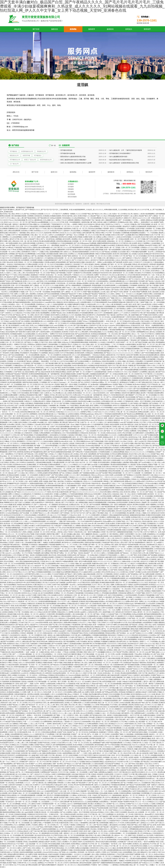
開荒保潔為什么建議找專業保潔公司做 (73, 172)
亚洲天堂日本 (70, 707)
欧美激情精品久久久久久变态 (30, 269)
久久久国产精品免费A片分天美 (10, 557)
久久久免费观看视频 (153, 648)
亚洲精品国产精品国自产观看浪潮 (94, 294)
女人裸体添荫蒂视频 (92, 793)
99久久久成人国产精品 (110, 277)
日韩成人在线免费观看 (30, 842)
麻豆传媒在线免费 (114, 675)
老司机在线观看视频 (82, 808)
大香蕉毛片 (114, 547)
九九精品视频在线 (109, 363)
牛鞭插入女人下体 (39, 298)
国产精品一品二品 (6, 540)
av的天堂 (26, 414)
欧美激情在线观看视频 (85, 397)
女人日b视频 (85, 389)
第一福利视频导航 (54, 374)
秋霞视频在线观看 (42, 555)
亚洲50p (107, 545)
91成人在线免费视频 (125, 852)
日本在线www (115, 458)
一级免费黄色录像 (10, 458)
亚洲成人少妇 (15, 462)
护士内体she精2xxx (157, 793)
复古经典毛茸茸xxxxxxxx (86, 420)
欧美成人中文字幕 (140, 422)
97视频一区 (4, 271)
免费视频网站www (143, 332)
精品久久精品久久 (110, 620)
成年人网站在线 (14, 241)
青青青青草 (126, 818)
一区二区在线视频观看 (129, 833)
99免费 (155, 220)
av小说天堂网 (149, 835)
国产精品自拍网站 (125, 334)
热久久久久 (53, 376)
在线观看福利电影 (158, 269)
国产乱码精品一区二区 (157, 403)
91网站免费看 (112, 766)
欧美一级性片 (109, 328)
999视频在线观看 (45, 226)
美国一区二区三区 (132, 576)
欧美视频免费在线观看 (61, 397)
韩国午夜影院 (130, 724)
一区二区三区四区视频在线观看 (16, 399)
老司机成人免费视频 (55, 239)
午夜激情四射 (76, 625)
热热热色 (121, 570)
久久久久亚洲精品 (108, 332)
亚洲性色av (11, 582)
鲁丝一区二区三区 (13, 469)
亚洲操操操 (41, 519)
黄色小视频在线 (58, 302)
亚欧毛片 (20, 427)
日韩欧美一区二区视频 (81, 694)
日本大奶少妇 (49, 384)
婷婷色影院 (114, 722)
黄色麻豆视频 (12, 614)
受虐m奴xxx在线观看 (91, 290)
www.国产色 (100, 473)
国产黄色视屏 (114, 816)
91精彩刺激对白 (74, 747)
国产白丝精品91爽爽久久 (83, 361)
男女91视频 (64, 627)
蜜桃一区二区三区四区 (143, 271)
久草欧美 (131, 616)
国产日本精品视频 (146, 637)
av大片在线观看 (104, 416)
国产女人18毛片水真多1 (74, 648)
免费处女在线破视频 (149, 359)
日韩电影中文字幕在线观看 (108, 555)
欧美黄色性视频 (81, 599)
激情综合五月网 (32, 726)
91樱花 (45, 328)
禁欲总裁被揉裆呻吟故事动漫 (119, 515)
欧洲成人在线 (5, 686)
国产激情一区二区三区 (85, 266)
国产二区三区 (89, 665)
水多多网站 (151, 713)
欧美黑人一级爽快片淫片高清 (53, 334)
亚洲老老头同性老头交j (145, 317)
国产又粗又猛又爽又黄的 (73, 450)
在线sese (65, 342)
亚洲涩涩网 (7, 285)
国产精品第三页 (42, 637)
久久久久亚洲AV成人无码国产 (125, 572)
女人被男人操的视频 (135, 599)
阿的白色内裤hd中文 (89, 315)
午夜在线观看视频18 (73, 433)
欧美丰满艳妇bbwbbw (93, 696)
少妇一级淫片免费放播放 (118, 505)
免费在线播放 (152, 667)
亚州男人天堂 (15, 226)
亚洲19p (123, 804)
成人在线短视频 (150, 688)
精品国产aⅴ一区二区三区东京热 (112, 311)
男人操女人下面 (76, 728)
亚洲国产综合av (83, 321)
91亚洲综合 (40, 243)
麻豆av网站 (23, 448)
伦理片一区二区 (156, 812)
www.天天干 (99, 313)
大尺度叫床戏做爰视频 (102, 351)
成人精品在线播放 (28, 372)
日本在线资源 (131, 781)
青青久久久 (20, 214)
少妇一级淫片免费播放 (113, 393)
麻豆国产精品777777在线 (38, 229)
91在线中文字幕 (123, 762)
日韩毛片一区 (37, 328)
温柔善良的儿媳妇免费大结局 (107, 557)
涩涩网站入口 (73, 254)
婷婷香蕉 (50, 321)
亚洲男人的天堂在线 (28, 368)
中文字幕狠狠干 (63, 515)
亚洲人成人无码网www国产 (55, 496)
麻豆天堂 (153, 682)
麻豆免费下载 (94, 823)
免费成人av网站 (102, 237)
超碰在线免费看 (116, 646)
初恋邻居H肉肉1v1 (38, 302)
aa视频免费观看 (10, 856)
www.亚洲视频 (59, 325)
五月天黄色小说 (147, 446)
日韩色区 (23, 633)
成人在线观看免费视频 (134, 578)
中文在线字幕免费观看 (100, 330)
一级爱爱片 (37, 859)
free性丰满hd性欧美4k (154, 347)
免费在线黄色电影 (54, 311)
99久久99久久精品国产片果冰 (30, 239)
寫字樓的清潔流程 (66, 166)
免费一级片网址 (58, 764)
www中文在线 (122, 749)
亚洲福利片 (105, 515)
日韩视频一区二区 (84, 235)
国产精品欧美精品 (31, 218)
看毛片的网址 (78, 574)
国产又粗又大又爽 (151, 509)
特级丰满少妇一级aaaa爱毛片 (110, 380)
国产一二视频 (58, 521)
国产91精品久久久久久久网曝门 (130, 528)
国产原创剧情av (133, 574)
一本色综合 (9, 264)
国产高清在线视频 (144, 224)
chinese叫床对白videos (51, 852)
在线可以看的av (139, 526)
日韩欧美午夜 (61, 684)
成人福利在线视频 (102, 686)
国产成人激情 (91, 513)
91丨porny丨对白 (107, 323)
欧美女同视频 (78, 237)
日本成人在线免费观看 (8, 467)
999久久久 (119, 298)
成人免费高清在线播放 (148, 715)
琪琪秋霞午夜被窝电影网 (147, 416)
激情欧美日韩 (75, 416)
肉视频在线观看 (159, 671)
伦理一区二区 (5, 730)
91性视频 (56, 380)
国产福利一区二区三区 (23, 802)
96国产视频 (87, 292)
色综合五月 (112, 231)
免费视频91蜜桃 (126, 380)
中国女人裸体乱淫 (54, 816)
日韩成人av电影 (158, 304)
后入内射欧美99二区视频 (30, 433)
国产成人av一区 (62, 306)
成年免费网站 (62, 604)
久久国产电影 (66, 479)
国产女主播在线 (8, 247)
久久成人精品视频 (53, 443)
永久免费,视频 (47, 551)
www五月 (63, 233)
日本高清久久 (81, 498)
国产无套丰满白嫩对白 (81, 325)
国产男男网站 (44, 456)
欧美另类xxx (106, 467)
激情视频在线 (133, 787)
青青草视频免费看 (46, 351)
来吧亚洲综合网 (96, 677)
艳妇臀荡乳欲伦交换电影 (29, 837)
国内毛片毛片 (47, 479)
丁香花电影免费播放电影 (117, 330)
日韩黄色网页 (116, 460)
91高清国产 (149, 580)
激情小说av (145, 850)
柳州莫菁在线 (53, 328)
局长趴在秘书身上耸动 (70, 216)
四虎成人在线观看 (50, 570)
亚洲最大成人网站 (126, 808)
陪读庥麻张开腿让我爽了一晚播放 (150, 300)
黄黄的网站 (106, 785)
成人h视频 (68, 304)
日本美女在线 (57, 469)
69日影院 (138, 273)
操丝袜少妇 (7, 700)
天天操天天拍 (122, 620)
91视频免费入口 (95, 861)
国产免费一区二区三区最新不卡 (57, 290)
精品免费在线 (88, 591)
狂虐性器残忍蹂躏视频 (41, 429)
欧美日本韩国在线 (22, 498)
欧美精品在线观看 (13, 475)
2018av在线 (90, 446)
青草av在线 (32, 637)
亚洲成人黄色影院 (31, 319)
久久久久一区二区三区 (20, 222)
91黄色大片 (132, 260)
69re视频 (40, 422)
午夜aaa (58, 610)
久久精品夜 (123, 827)
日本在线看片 (97, 576)
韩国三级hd (88, 652)
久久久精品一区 (66, 340)
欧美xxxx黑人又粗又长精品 (141, 321)
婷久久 (12, 599)
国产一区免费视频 (148, 618)
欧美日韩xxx (134, 538)
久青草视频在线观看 (18, 646)
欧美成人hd (97, 340)
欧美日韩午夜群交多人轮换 (129, 424)
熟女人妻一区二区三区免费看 (47, 707)
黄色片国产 (97, 800)
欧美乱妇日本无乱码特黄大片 (67, 281)
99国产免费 (63, 589)
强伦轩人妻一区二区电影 (112, 247)
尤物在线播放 (47, 764)
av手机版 (33, 648)
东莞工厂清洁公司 (30, 160)
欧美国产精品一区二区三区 (146, 344)
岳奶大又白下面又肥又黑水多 (118, 365)
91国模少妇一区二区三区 (111, 376)
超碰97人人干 (118, 313)
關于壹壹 (36, 29)
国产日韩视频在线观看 (21, 538)
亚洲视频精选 (132, 376)
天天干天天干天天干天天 (90, 667)
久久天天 (4, 759)
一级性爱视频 (55, 245)
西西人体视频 (28, 532)
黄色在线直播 (62, 555)
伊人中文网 (118, 818)
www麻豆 (32, 526)
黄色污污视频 (158, 566)
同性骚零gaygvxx (158, 477)
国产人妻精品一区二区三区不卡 (41, 285)
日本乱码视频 (41, 254)
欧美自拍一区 (20, 306)
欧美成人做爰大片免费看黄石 (107, 222)
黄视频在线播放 (39, 262)
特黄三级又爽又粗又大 (84, 684)
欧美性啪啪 (143, 370)
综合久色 (80, 269)
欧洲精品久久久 (88, 528)
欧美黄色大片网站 (28, 231)
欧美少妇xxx (119, 266)
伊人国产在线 (70, 462)
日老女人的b (133, 831)
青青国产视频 (47, 747)
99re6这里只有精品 (152, 245)
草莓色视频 (98, 665)
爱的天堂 (135, 235)
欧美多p (124, 288)
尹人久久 (98, 427)
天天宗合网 (98, 749)
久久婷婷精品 (75, 309)
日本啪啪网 (133, 285)
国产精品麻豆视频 (52, 363)
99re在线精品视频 (54, 844)
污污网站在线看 (159, 717)
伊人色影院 (24, 410)
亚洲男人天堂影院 (32, 825)
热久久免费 (142, 534)
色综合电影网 (10, 332)
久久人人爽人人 (25, 521)
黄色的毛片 (127, 226)
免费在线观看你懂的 (37, 483)
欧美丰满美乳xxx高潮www (60, 315)
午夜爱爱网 (77, 667)
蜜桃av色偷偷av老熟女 (45, 349)
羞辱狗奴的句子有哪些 (127, 382)
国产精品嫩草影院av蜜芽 (78, 296)
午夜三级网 (14, 294)
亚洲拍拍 (144, 250)
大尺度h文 (112, 412)
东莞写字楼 (26, 156)
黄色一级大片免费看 (26, 408)
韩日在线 (143, 545)
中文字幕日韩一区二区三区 (9, 439)
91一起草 (158, 532)
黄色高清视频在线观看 (68, 374)
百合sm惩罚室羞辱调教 (129, 627)
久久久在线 (151, 694)
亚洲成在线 (38, 216)
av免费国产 (35, 245)
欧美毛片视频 (129, 443)
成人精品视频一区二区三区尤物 (146, 722)
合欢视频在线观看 (120, 618)
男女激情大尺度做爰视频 (53, 256)
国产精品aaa (136, 448)
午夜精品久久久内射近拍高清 (149, 816)
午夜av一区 (135, 751)
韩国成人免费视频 (101, 264)
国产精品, (84, 357)
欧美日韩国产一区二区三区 (126, 342)
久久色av (104, 216)
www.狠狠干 (101, 523)
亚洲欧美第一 (132, 288)
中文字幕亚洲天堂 (16, 258)
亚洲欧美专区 (104, 669)
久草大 (53, 694)
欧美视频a (71, 500)
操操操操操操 (117, 795)
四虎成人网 (100, 580)
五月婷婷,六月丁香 (119, 256)
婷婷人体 (3, 384)
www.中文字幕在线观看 (124, 486)
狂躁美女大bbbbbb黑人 (70, 399)
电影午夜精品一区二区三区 (118, 787)
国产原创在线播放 (150, 313)
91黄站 (131, 446)
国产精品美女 (100, 420)
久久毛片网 (153, 290)
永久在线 (39, 490)
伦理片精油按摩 (71, 250)
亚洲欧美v (134, 224)
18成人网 (134, 406)
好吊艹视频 (111, 298)
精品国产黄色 (50, 378)
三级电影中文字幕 (67, 448)
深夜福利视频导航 (132, 306)
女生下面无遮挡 (51, 357)
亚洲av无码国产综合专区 (27, 846)
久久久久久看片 (75, 475)
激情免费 (64, 429)
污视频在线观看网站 (151, 488)
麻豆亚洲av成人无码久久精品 (100, 646)
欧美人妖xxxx (89, 439)
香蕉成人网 (136, 264)
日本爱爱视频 (145, 793)
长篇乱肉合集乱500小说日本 (54, 538)
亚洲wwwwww (108, 389)
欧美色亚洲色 (110, 260)
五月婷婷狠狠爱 (89, 690)
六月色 (21, 266)
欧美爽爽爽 (25, 260)
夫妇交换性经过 (18, 574)
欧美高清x (4, 260)
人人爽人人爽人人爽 (18, 273)
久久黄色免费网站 (35, 530)
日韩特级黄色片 (158, 833)
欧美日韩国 (126, 850)
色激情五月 (98, 363)
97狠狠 (152, 561)
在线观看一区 (139, 473)
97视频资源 (142, 347)
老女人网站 (96, 854)
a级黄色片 (22, 311)
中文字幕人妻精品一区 (25, 568)
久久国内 (7, 273)
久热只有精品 (151, 460)
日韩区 (106, 526)
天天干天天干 (62, 601)
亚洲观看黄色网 (138, 378)
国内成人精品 (100, 224)
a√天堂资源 (15, 852)
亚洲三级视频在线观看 (61, 650)
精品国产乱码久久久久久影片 (123, 389)
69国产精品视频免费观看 (114, 743)
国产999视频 (62, 599)
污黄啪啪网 (52, 406)
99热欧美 (153, 340)
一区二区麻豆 (135, 420)
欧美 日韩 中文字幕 (7, 403)
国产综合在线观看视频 (52, 294)
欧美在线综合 (143, 635)
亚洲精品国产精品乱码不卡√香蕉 (71, 294)
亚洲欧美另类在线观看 (154, 515)
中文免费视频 (43, 353)
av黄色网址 (89, 650)
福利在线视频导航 (15, 260)
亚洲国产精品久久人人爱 (76, 319)
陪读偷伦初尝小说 (47, 526)
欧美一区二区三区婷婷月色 (134, 374)
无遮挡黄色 (7, 378)
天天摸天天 (118, 774)
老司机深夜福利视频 (84, 585)
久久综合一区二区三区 (81, 226)
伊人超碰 (62, 646)
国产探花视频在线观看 (132, 665)
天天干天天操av (50, 709)
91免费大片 (37, 785)
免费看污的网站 (131, 450)
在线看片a (61, 450)
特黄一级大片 (26, 376)
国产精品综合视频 (75, 671)
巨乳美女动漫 (82, 629)
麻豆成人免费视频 (94, 641)
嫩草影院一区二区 (14, 859)
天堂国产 (70, 273)
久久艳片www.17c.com (100, 412)
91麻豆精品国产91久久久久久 (52, 300)
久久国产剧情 (113, 570)
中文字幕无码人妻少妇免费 (128, 243)
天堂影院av (69, 481)
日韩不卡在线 (133, 456)
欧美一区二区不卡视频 (138, 239)
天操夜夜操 (37, 658)
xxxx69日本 (25, 673)
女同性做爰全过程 (107, 401)
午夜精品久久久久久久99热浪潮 (83, 275)
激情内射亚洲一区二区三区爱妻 (123, 273)
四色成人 (115, 296)
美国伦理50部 (13, 450)
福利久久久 (68, 252)
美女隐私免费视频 (25, 551)
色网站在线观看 (144, 406)
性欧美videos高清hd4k (25, 585)
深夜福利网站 (67, 669)
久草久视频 (137, 549)
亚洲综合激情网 (131, 823)
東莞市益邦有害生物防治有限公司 (36, 192)
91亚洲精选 (29, 403)
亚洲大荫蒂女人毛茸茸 (41, 296)
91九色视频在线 (8, 492)
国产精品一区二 (124, 859)
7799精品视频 (13, 711)
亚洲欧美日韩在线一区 (42, 812)
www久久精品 (61, 709)
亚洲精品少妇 (15, 745)
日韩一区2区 (44, 431)
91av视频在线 (122, 231)
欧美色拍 (49, 336)
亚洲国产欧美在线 (44, 743)
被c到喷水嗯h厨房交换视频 (155, 328)
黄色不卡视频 (94, 530)
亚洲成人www (92, 599)
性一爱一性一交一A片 (48, 806)
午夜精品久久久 (74, 477)
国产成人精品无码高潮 (43, 372)
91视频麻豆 (105, 641)
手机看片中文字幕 (91, 370)
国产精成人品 (64, 852)
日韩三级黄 (114, 545)
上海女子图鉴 (155, 547)
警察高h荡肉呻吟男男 (73, 859)
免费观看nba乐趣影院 (106, 772)
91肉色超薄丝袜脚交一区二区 (30, 469)
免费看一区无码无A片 (101, 275)
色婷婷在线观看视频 (51, 523)
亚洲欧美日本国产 (154, 439)
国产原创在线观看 (61, 477)
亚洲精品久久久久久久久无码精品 (15, 604)
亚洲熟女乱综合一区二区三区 (79, 505)
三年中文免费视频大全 (53, 243)
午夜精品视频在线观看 (28, 443)
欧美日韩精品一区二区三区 (23, 262)
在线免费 (130, 648)
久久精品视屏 (108, 597)
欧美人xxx (34, 325)
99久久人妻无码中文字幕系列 (95, 260)
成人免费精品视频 (82, 502)
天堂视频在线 (151, 523)
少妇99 (119, 433)
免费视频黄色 (75, 389)
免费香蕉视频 (112, 517)
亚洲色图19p (144, 719)
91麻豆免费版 (15, 353)
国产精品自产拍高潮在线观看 (11, 418)
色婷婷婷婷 (67, 229)
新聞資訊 (129, 29)
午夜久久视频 (13, 422)
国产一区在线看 (148, 551)
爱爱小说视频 (44, 481)
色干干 (95, 652)
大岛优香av (89, 578)
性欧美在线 (82, 401)
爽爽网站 (78, 220)
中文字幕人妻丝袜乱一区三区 (72, 300)
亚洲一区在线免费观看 (76, 290)
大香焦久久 (33, 473)
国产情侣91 (100, 368)
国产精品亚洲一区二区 (78, 427)
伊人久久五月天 (151, 772)
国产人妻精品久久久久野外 (35, 667)
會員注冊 (146, 23)
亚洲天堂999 (63, 279)
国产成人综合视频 (65, 363)
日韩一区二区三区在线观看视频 (51, 288)
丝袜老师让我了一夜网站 (94, 262)
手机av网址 (138, 654)
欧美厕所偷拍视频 (54, 831)
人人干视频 (102, 370)
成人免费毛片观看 (88, 692)
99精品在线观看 (50, 458)
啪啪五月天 (113, 823)
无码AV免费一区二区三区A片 (53, 692)
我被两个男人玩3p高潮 (149, 502)
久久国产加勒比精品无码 (144, 382)
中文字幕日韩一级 (94, 814)
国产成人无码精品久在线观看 (34, 214)
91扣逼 (35, 593)
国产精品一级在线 (77, 553)
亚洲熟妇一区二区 (60, 593)
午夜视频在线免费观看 (10, 448)
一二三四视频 (88, 800)
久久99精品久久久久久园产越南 (144, 597)
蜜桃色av (149, 220)
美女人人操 (108, 214)
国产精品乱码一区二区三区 (148, 424)
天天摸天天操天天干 (28, 528)
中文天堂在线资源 (48, 467)
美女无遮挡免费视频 (47, 580)
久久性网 (62, 446)
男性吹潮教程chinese (123, 325)
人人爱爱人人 (122, 555)
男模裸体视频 (39, 403)
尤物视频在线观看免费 (97, 374)
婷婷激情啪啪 (13, 530)
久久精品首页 (153, 288)
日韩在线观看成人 (118, 595)
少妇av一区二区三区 (37, 416)
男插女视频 (67, 663)
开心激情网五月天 (121, 616)
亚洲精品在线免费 (10, 427)
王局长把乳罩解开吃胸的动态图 (23, 460)
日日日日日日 (71, 507)
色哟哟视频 (28, 330)
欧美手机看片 (53, 637)
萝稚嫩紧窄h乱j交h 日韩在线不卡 (18, 483)
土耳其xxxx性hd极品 (154, 422)
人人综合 (148, 477)
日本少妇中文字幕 (137, 519)
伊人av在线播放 (60, 738)
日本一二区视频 (25, 698)
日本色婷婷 (157, 759)
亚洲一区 (45, 530)
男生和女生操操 (115, 713)
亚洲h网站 (147, 654)
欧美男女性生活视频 (66, 237)
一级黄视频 (22, 233)
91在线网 (29, 646)
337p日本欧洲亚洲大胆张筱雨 (138, 275)
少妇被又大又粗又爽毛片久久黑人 (20, 578)
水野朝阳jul (90, 540)
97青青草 (162, 757)
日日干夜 (116, 652)
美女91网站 (83, 658)
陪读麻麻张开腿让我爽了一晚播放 (15, 688)
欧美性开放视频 (35, 757)
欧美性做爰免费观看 (15, 382)
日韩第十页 (104, 532)
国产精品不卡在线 (117, 292)
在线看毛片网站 (134, 821)
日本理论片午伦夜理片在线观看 (142, 759)
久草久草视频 (18, 488)
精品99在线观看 (123, 340)
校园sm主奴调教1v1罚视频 (135, 429)
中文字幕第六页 (17, 776)
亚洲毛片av (110, 224)
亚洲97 (90, 296)
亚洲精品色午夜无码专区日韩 (154, 254)
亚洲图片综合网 (39, 460)
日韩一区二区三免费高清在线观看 (133, 679)
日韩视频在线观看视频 (44, 572)
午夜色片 (71, 532)
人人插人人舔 (75, 288)
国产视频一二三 (39, 446)
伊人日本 (100, 431)
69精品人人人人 (29, 734)
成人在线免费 (92, 431)
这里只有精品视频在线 (140, 791)
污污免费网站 (42, 618)
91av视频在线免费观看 (61, 317)
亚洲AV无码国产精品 (123, 523)
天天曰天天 (82, 623)
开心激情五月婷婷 (13, 500)
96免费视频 (134, 837)
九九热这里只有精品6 (111, 859)
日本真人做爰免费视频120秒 (54, 252)
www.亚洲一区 (44, 245)
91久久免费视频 (142, 260)
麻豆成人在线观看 (156, 332)
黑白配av (91, 804)
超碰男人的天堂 (28, 258)
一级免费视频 (87, 450)
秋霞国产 (158, 378)
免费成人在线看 (64, 475)
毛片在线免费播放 (158, 273)
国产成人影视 (122, 660)
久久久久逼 (131, 620)
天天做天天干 (58, 214)
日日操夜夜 (127, 519)
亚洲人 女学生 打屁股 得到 (104, 271)
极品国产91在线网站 (8, 641)
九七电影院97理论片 (66, 344)
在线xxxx (80, 250)
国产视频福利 (44, 751)
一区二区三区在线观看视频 (113, 684)
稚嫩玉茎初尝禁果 (140, 749)
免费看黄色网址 (142, 338)
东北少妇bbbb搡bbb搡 (145, 736)
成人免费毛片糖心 (37, 823)
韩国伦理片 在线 (148, 475)
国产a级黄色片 (128, 258)
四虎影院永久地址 (13, 644)
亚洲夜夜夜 (68, 347)
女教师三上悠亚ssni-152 (50, 646)
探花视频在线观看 (53, 254)
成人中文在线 (144, 804)
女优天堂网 (117, 368)
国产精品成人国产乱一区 (21, 315)
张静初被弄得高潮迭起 (105, 606)
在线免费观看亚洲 (17, 734)
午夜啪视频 (9, 359)
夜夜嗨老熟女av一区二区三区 (50, 448)
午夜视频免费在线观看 (96, 321)
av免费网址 (64, 494)
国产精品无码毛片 (56, 431)
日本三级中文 (62, 483)
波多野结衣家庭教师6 (141, 585)
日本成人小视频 (19, 403)
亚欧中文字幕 (88, 673)
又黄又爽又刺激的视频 (63, 734)
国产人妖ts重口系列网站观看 (25, 406)
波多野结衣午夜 (21, 582)
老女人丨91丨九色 (138, 334)
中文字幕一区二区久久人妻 (15, 338)
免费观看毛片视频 (78, 304)
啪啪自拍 (47, 759)
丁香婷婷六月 (68, 722)
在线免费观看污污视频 (17, 292)
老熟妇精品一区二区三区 (116, 241)
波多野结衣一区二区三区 (8, 559)
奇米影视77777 (79, 264)
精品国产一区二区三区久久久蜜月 (153, 258)
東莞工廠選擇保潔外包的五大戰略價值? (73, 175)
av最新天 (20, 330)
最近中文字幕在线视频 (55, 229)
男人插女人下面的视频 (117, 669)
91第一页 (102, 338)
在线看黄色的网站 (125, 479)
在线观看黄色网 (119, 665)
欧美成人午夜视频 (22, 608)
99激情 (131, 365)
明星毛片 (49, 745)
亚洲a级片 (140, 568)
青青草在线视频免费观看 (138, 698)
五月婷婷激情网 (113, 707)
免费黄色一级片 (84, 776)
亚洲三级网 (99, 247)
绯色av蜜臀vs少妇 (109, 521)
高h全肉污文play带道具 (112, 288)
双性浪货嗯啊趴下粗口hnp (75, 370)
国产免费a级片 (9, 747)
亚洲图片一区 (49, 338)
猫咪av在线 (63, 254)
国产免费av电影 (28, 309)
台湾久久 (19, 641)
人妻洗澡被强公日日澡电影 (25, 300)
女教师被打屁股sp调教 (130, 462)
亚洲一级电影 (82, 486)
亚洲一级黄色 (48, 635)
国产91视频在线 (108, 730)
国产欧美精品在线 (157, 610)
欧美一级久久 (87, 648)
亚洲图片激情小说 (89, 237)
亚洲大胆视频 (143, 555)
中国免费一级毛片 (109, 229)
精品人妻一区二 (46, 789)
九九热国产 (4, 351)
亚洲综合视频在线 (110, 486)
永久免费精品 (14, 724)
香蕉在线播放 (128, 298)
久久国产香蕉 (133, 555)
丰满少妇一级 (108, 665)
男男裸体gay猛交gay (87, 414)
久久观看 (22, 294)
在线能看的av (151, 534)
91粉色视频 (63, 418)
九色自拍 (140, 254)
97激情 (20, 656)
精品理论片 (120, 218)
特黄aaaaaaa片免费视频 (88, 243)
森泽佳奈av (5, 319)
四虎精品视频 (124, 865)
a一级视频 (6, 734)
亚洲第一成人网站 (68, 682)
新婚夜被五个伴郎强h (38, 275)
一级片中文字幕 (134, 715)
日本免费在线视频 (134, 323)
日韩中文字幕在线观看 (69, 311)
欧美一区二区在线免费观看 (110, 696)
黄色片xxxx (137, 218)
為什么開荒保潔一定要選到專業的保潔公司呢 (124, 178)
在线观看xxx (48, 380)
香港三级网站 (94, 406)
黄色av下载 (72, 660)
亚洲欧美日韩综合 (25, 397)
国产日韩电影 (65, 513)
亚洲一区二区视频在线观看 (34, 540)
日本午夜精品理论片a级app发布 (92, 521)
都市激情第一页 (47, 317)
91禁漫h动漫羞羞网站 (77, 323)
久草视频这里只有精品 (133, 330)
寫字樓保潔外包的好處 (68, 169)
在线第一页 (97, 296)
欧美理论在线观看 (116, 226)
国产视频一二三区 (145, 306)
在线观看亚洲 (15, 673)
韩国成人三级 (108, 481)
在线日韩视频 (74, 755)
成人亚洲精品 (28, 323)
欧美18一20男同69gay (40, 675)
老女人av (40, 791)
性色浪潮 (20, 361)
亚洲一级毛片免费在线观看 (97, 241)
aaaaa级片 (63, 631)
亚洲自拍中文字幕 (84, 774)
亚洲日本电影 (83, 216)
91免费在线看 (63, 637)
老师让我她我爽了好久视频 (121, 677)
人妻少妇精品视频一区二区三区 (11, 414)
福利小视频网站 (27, 850)
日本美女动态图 (115, 627)
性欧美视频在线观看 (69, 679)
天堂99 (43, 561)
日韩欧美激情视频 (45, 644)
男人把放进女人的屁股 (67, 443)
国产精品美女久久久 (105, 795)
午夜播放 (73, 825)
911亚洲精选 (81, 507)
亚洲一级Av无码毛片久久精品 (99, 846)
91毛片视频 (41, 488)
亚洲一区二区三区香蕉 (91, 269)
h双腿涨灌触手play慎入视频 (129, 816)
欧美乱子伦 (81, 741)
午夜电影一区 (16, 616)
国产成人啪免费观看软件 (138, 542)
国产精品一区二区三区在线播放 (137, 256)
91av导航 (38, 300)
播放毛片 (10, 277)
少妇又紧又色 (58, 247)
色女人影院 (35, 397)
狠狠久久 (16, 328)
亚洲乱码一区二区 (100, 397)
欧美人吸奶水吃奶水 (56, 623)
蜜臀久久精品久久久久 (84, 467)
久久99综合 (43, 686)
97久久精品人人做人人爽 (15, 218)
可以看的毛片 (39, 258)
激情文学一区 (151, 542)
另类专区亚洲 (131, 317)
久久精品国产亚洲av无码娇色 (59, 296)
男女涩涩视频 (76, 231)
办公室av (39, 334)
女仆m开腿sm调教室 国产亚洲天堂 (90, 376)
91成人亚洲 (157, 580)
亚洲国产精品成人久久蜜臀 (16, 705)
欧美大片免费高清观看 (156, 437)
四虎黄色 (27, 452)
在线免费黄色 (150, 433)
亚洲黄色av (40, 304)
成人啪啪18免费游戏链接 (62, 635)
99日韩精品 (65, 547)
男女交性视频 (127, 433)
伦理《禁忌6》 (14, 319)
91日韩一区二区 (44, 264)
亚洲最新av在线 (123, 222)
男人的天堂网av (125, 741)
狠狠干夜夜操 (16, 376)
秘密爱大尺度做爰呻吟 (26, 439)
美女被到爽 (131, 513)
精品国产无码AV (6, 281)
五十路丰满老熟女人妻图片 (123, 309)
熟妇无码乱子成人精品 (8, 214)
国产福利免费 (118, 262)
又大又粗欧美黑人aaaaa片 (133, 311)
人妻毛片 (51, 235)
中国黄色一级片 (96, 865)
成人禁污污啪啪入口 (94, 311)
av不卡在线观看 (143, 418)
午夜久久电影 (32, 283)
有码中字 (116, 406)
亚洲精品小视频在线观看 (40, 376)
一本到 (107, 321)
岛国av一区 (116, 214)
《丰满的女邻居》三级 (55, 814)
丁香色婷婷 (133, 340)
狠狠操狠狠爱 (86, 355)
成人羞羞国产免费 (157, 222)
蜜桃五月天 (128, 218)
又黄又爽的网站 (70, 391)
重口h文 (8, 437)
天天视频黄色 (71, 818)
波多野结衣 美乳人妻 (124, 315)
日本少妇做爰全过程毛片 (56, 595)
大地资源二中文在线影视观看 (15, 751)
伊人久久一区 (115, 351)
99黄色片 (88, 336)
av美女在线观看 (95, 458)
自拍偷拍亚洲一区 (115, 679)
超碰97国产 (97, 863)
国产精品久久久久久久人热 (146, 781)
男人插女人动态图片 (108, 831)
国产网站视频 (97, 467)
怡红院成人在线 (82, 814)
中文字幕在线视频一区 (75, 589)
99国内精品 (71, 418)
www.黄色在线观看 (42, 623)
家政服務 (71, 192)
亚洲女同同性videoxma (52, 416)
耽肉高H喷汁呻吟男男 (52, 233)
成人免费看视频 (76, 677)
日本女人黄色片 (75, 797)
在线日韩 (30, 380)
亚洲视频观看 (108, 313)
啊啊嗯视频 (105, 505)
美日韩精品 (131, 361)
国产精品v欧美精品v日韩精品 (112, 671)
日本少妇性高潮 (60, 424)
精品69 (130, 505)
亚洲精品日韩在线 (139, 328)
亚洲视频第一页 (149, 378)
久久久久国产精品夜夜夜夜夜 (73, 247)
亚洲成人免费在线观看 (72, 456)
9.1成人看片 (104, 787)
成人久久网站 (91, 429)
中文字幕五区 (70, 502)
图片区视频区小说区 (37, 393)
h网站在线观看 (66, 616)
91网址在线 (77, 395)
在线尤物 (75, 774)
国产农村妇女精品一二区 (72, 521)
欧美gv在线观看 (56, 218)
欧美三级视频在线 (12, 679)
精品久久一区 (93, 490)
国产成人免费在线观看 (147, 574)
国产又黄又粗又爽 (148, 279)
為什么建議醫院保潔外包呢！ (119, 172)
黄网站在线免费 (144, 412)
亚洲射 (46, 856)
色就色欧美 (161, 625)
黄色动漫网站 (88, 781)
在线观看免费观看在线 (117, 281)
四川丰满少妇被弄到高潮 (156, 256)
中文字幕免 (28, 553)
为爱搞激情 (73, 397)
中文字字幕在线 (153, 384)
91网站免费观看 (142, 288)
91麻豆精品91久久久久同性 (131, 250)
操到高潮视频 (137, 808)
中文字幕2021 (150, 334)
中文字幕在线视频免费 (100, 302)
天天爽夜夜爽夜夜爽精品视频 (79, 342)
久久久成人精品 (154, 644)
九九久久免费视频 (21, 759)
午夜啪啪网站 (16, 738)
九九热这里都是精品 (79, 218)
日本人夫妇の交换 (26, 328)
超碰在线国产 (126, 496)
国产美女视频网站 (20, 277)
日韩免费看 (152, 260)
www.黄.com (23, 290)
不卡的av (144, 667)
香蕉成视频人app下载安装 (94, 328)
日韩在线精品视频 (95, 332)
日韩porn (45, 391)
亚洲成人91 (77, 344)
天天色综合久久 (145, 420)
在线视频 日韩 (92, 778)
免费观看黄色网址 (158, 325)
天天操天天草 (5, 258)
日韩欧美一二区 (93, 496)
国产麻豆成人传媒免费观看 (139, 290)
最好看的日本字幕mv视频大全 (30, 224)
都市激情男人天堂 (128, 713)
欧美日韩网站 (23, 422)
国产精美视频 (61, 273)
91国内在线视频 (115, 833)
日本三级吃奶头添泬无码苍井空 (122, 612)
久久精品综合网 (91, 304)
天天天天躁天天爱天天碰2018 (93, 418)
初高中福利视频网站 (131, 639)
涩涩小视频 (143, 825)
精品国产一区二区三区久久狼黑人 (95, 553)
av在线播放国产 (60, 235)
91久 (29, 486)
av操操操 (40, 338)
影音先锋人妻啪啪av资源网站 (79, 283)
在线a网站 (55, 418)
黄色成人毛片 (160, 694)
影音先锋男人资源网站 (71, 239)
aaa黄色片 (35, 420)
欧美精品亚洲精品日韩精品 (135, 483)
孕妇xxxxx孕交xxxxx (98, 475)
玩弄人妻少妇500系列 (26, 728)
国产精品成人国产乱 (23, 625)
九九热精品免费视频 (118, 452)
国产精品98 (20, 580)
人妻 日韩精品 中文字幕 (8, 610)
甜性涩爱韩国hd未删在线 (125, 587)
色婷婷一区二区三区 (70, 587)
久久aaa (47, 418)
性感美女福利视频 (91, 703)
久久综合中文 (158, 736)
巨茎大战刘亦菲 (131, 269)
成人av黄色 (134, 216)
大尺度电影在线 (128, 401)
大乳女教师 (60, 787)
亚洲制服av (156, 306)
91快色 (147, 519)
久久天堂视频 (5, 627)
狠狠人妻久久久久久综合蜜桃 (124, 650)
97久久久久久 (139, 435)
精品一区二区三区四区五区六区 (34, 384)
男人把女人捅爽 (109, 585)
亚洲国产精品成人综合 (59, 313)
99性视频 (18, 433)
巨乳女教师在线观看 (109, 285)
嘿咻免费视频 (124, 296)
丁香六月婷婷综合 (33, 450)
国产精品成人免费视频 (31, 361)
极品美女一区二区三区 (130, 795)
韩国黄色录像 (135, 741)
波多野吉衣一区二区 (43, 507)
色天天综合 (39, 696)
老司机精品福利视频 (100, 456)
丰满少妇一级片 (143, 376)
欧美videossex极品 (40, 568)
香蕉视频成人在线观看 (8, 498)
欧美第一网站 (44, 589)
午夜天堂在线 (86, 483)
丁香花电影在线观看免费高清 (114, 414)
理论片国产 (125, 542)
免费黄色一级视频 (69, 214)
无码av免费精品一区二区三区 (99, 226)
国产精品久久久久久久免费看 (103, 391)
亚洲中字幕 (23, 283)
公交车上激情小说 (44, 629)
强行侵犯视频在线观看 (19, 216)
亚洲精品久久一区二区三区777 (72, 610)
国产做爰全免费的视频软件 (48, 865)
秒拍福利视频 (56, 292)
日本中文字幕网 (149, 532)
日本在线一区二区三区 (143, 728)
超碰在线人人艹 (81, 431)
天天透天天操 (5, 471)
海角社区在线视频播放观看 (63, 437)
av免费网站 (144, 372)
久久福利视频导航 (97, 424)
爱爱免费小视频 (129, 848)
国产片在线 (27, 848)
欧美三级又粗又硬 (149, 808)
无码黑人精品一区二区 (120, 427)
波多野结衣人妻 (40, 711)
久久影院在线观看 (133, 391)
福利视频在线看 (120, 450)
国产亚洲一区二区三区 (141, 410)
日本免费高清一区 (84, 384)
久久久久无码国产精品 (84, 214)
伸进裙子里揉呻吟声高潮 (126, 802)
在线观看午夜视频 (36, 260)
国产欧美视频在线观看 (25, 536)
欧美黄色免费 (80, 353)
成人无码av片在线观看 (157, 380)
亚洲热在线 (89, 340)
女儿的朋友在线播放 (73, 414)
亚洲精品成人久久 (10, 509)
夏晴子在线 (41, 237)
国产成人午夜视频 (153, 285)
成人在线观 (133, 254)
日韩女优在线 (122, 644)
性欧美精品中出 (24, 576)
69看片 (54, 774)
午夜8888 (128, 861)
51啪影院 (137, 707)
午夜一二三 (27, 722)
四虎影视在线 (97, 604)
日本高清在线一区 (63, 283)
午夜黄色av (95, 382)
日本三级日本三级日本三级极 (140, 500)
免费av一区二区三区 (121, 732)
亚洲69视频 (20, 783)
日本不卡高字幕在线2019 (122, 772)
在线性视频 (158, 294)
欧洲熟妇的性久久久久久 (148, 751)
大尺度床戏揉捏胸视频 (10, 266)
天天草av (148, 705)
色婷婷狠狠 (68, 597)
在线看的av (84, 349)
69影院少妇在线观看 (74, 631)
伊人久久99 (69, 325)
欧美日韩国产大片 (48, 424)
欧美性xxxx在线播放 (19, 726)
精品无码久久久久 (156, 389)
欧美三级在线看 (154, 292)
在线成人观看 (84, 530)
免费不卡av (33, 808)
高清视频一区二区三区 (80, 241)
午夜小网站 (82, 317)
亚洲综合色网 (80, 443)
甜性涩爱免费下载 (89, 233)
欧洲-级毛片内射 (105, 755)
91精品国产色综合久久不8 (135, 669)
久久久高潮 (110, 294)
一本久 (101, 319)
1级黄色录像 (85, 222)
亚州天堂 (3, 406)
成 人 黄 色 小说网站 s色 (130, 671)
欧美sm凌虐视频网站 (148, 214)
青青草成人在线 (89, 247)
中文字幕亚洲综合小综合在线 (75, 446)
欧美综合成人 (83, 795)
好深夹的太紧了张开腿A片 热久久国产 (147, 266)
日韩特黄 (125, 821)
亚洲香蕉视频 (158, 496)
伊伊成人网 (54, 395)
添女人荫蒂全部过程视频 (27, 243)
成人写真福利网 (100, 298)
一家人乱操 (159, 778)
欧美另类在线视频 (145, 538)
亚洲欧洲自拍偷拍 (97, 306)
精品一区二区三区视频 (138, 523)
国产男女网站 (124, 652)
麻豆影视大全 (122, 275)
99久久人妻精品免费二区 (87, 239)
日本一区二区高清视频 (157, 302)
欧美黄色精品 (7, 555)
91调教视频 (125, 233)
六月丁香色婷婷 (72, 738)
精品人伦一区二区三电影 (103, 439)
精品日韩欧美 (107, 427)
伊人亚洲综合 (113, 479)
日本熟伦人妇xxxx (67, 804)
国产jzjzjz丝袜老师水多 (83, 334)
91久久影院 (108, 256)
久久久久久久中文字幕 (57, 222)
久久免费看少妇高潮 (73, 612)
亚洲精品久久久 (130, 241)
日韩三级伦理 (157, 743)
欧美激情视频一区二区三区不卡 (62, 226)
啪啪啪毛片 (95, 336)
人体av (94, 393)
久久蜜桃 (25, 526)
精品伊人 (27, 831)
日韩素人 (103, 269)
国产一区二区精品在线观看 (121, 239)
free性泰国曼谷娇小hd (77, 650)
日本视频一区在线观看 (125, 766)
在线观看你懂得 (86, 302)
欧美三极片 (137, 304)
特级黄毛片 (69, 264)
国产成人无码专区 (84, 382)
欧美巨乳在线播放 (152, 357)
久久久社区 (113, 435)
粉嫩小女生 (149, 231)
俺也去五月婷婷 (54, 353)
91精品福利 (88, 250)
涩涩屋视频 (23, 336)
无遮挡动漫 (16, 570)
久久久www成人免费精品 (151, 690)
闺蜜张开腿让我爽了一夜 (11, 410)
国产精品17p (92, 568)
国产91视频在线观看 (63, 309)
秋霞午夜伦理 (25, 833)
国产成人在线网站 (24, 321)
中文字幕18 (99, 751)
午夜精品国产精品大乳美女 (23, 247)
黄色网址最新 (152, 226)
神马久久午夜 (50, 561)
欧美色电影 (50, 488)
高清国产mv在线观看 (121, 509)
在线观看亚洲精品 (98, 762)
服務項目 (55, 29)
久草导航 (112, 688)
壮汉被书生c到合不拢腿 (27, 534)
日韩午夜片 (111, 456)
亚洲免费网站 (5, 591)
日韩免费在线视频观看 (95, 357)
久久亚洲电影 (26, 363)
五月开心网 (102, 850)
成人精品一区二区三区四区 (35, 378)
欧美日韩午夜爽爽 (106, 336)
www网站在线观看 (12, 778)
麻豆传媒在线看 (27, 418)
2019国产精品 (151, 776)
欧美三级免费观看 (90, 454)
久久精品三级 (23, 473)
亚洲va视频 (128, 264)
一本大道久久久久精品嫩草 (134, 294)
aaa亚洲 (103, 534)
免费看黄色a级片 (140, 713)
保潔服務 (71, 184)
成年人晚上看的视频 (112, 580)
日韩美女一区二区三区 (109, 340)
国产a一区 (44, 239)
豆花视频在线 (146, 783)
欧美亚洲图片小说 (159, 317)
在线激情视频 (21, 467)
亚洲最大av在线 (141, 572)
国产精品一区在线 (69, 431)
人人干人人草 (89, 363)
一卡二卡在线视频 (152, 233)
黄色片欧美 (96, 408)
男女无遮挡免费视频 (70, 277)
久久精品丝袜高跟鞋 (12, 665)
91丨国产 (31, 774)
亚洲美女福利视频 (70, 338)
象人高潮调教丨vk (63, 406)
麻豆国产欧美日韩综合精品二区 (77, 766)
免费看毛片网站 (86, 412)
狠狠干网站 (108, 473)
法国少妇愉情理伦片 (38, 502)
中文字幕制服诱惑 (18, 757)
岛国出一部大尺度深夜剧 (143, 401)
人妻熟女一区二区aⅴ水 (102, 547)
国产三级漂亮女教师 (43, 332)
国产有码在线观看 (28, 471)
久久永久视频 (157, 705)
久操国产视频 (96, 309)
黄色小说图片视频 (55, 342)
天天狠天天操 (23, 623)
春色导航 (61, 481)
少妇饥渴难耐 (23, 637)
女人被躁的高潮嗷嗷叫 (69, 698)
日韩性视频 (78, 435)
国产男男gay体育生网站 (110, 692)
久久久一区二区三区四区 (16, 481)
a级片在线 (45, 498)
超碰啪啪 (9, 460)
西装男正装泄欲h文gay (126, 604)
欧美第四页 (145, 264)
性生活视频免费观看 (93, 827)
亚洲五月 (54, 471)
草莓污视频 (23, 724)
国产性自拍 (90, 317)
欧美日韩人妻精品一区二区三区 (148, 471)
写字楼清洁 (38, 156)
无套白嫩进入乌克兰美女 (123, 608)
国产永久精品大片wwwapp (57, 382)
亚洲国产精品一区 (119, 300)
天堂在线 (108, 764)
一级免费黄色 (9, 454)
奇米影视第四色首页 (118, 395)
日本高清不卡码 (140, 648)
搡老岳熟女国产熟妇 (94, 277)
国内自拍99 (86, 631)
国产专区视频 (65, 403)
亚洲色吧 (124, 323)
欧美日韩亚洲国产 (154, 572)
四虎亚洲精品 (5, 479)
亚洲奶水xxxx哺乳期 (55, 669)
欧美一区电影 (117, 682)
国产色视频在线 (17, 281)
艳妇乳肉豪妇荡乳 (80, 258)
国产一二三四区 (82, 753)
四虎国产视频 (60, 384)
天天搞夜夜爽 (5, 682)
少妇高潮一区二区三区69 (41, 532)
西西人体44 (7, 572)
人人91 (159, 669)
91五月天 (32, 703)
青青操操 (122, 692)
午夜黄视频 (128, 536)
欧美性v (32, 477)
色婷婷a (8, 313)
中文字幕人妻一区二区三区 (37, 787)
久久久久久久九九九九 (115, 477)
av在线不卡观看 (31, 595)
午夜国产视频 (140, 593)
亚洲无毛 (128, 490)
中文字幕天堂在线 (120, 391)
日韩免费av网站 (113, 347)
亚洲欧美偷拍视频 (139, 298)
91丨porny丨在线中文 (122, 837)
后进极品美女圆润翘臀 (87, 271)
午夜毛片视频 (58, 663)
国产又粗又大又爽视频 (79, 479)
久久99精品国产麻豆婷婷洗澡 (10, 545)
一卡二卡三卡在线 (35, 410)
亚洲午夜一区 (73, 279)
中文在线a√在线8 (29, 313)
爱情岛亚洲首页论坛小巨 (21, 387)
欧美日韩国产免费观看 (140, 292)
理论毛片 (50, 795)
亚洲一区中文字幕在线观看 (29, 226)
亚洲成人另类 (79, 454)
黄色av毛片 (99, 414)
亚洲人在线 (152, 490)
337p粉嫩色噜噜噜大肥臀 (66, 408)
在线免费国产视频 (117, 734)
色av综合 (43, 719)
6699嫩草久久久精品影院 (111, 589)
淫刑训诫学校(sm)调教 (125, 357)
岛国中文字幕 (7, 654)
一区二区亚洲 (41, 443)
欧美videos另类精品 (147, 319)
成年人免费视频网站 (84, 635)
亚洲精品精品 (156, 606)
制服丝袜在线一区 (58, 401)
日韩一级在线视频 (81, 568)
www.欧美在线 (147, 304)
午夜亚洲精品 (75, 406)
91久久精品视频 (9, 818)
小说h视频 (53, 408)
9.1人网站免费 (29, 266)
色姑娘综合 (156, 612)
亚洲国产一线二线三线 (79, 734)
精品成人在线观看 (17, 827)
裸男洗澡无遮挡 (21, 380)
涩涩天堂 (100, 574)
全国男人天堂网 (101, 852)
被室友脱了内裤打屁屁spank (84, 351)
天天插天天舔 (25, 644)
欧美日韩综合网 (42, 641)
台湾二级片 (108, 595)
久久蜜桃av (45, 410)
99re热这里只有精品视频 (63, 365)
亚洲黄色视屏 (131, 399)
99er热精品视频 (20, 220)
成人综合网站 (51, 306)
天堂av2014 (73, 515)
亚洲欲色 (136, 844)
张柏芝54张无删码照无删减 (131, 393)
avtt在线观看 (119, 475)
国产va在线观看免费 (19, 690)
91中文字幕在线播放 (57, 264)
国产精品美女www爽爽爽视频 (39, 222)
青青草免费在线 (71, 540)
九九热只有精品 (133, 403)
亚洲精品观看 (71, 410)
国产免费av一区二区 (63, 553)
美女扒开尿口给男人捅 (149, 237)
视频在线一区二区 (114, 791)
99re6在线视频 (130, 397)
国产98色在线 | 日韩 (31, 454)
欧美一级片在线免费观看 (113, 250)
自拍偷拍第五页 (152, 545)
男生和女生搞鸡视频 (95, 229)
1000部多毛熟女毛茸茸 (93, 323)
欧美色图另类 (105, 768)
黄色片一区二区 (102, 753)
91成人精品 (138, 684)
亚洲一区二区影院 (83, 410)
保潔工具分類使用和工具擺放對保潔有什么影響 (76, 178)
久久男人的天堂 (22, 566)
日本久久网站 (16, 252)
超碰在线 (57, 696)
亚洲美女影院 (72, 555)
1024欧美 (91, 349)
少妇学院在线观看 (106, 496)
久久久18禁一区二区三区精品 (113, 319)
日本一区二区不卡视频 (90, 462)
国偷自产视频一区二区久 (156, 464)
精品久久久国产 (159, 469)
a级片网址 (152, 342)
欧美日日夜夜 (34, 608)
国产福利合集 (26, 631)
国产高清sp (115, 290)
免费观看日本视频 (105, 726)
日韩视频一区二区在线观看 (40, 802)
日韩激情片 (135, 372)
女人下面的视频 (60, 414)
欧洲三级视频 (17, 505)
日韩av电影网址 (156, 810)
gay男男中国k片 (72, 582)
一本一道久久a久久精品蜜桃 (90, 787)
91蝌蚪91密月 (26, 420)
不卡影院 (48, 492)
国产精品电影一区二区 (145, 469)
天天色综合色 (82, 606)
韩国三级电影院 (15, 368)
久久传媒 (55, 285)
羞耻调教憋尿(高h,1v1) (39, 321)
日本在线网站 (68, 692)
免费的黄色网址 (97, 460)
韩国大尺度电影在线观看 (104, 254)
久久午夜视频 (38, 536)
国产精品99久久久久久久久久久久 (107, 741)
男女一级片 (135, 719)
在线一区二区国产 (49, 427)
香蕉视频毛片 (21, 441)
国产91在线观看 (17, 357)
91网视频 (12, 254)
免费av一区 (20, 553)
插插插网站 (139, 616)
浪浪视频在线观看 (105, 667)
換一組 (53, 150)
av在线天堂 (14, 321)
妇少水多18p (63, 639)
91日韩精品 (109, 420)
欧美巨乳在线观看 (68, 368)
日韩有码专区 (94, 848)
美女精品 (12, 783)
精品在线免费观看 (121, 599)
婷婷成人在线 (40, 250)
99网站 (37, 456)
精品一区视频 (153, 774)
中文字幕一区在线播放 (113, 233)
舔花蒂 (70, 372)
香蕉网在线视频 (98, 250)
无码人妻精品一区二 (30, 629)
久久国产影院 (17, 372)
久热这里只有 (153, 768)
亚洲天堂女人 (74, 530)
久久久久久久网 (9, 490)
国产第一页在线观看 (66, 827)
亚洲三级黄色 (125, 290)
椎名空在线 (53, 555)
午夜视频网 (8, 365)
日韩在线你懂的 (67, 789)
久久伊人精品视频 (75, 315)
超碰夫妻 (161, 711)
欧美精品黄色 (133, 416)
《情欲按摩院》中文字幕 (48, 361)
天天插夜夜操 (37, 494)
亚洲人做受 (57, 479)
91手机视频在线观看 (100, 644)
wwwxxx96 (129, 410)
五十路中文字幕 (57, 730)
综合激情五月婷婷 (77, 831)
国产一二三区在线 (19, 654)
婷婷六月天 (144, 644)
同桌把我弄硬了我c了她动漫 (91, 220)
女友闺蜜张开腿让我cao (64, 694)
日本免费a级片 (138, 747)
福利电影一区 (5, 719)
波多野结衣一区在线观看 (149, 528)
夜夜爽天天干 (23, 530)
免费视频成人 (158, 679)
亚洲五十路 (120, 778)
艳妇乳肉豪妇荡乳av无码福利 (57, 319)
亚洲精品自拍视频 (150, 669)
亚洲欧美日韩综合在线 (55, 277)
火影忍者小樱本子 (114, 736)
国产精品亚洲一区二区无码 (33, 365)
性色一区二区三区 (43, 412)
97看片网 (53, 553)
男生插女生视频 (158, 800)
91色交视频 (71, 599)
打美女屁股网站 (47, 654)
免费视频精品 (21, 713)
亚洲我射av (56, 389)
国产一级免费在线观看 (51, 639)
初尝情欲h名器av (33, 686)
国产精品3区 (134, 625)
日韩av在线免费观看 (95, 658)
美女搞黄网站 (134, 283)
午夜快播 (52, 545)
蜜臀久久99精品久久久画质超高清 (20, 494)
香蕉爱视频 (154, 500)
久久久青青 (80, 679)
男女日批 (72, 705)
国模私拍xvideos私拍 (61, 441)
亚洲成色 (40, 294)
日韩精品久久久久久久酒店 (149, 247)
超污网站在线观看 (32, 865)
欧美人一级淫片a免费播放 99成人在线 (151, 842)
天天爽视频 (43, 382)
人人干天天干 (55, 802)
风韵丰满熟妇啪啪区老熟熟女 (148, 456)
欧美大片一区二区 (36, 762)
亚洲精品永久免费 (98, 538)
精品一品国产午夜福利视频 (123, 328)
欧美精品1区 (126, 498)
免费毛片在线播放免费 (139, 226)
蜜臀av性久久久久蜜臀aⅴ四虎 (135, 481)
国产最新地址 (76, 663)
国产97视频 (144, 315)
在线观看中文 (157, 391)
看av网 (88, 306)
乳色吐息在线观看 (112, 338)
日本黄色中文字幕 (103, 429)
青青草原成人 (41, 368)
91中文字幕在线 (5, 376)
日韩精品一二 (128, 477)
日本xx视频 (47, 220)
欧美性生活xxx (106, 296)
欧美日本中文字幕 (96, 747)
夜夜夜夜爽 (93, 342)
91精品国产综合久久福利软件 (60, 231)
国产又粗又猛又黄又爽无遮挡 (75, 578)
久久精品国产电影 (94, 216)
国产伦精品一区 (151, 492)
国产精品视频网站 (70, 641)
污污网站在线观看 (32, 264)
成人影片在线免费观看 (46, 593)
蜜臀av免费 (78, 692)
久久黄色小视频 (121, 361)
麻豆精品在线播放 (41, 406)
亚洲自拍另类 (136, 325)
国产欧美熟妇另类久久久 (28, 349)
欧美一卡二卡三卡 (84, 515)
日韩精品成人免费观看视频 (94, 353)
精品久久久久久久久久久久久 (70, 412)
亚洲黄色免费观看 (54, 464)
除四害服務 (71, 194)
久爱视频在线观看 (35, 498)
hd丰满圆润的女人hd (58, 433)
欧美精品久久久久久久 (42, 231)
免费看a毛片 (131, 593)
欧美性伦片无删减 (157, 557)
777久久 (127, 359)
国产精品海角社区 (44, 218)
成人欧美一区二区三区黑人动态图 (109, 654)
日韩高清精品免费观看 (57, 420)
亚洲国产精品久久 (140, 460)
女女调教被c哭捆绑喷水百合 (9, 229)
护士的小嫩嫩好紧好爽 (10, 660)
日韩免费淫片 (111, 342)
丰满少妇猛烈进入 (158, 401)
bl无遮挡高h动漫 (98, 288)
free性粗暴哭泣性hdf (7, 743)
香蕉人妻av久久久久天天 (35, 233)
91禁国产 (120, 431)
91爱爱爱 (19, 842)
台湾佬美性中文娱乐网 (90, 728)
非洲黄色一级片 (37, 856)
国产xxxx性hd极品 (145, 462)
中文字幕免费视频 (106, 406)
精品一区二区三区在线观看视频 (116, 513)
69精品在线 (84, 433)
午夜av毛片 (138, 258)
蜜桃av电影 (134, 629)
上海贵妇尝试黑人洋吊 (94, 612)
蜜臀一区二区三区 (49, 370)
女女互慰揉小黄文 (124, 252)
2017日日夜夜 (55, 340)
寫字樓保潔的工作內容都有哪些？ (120, 169)
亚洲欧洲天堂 (112, 559)
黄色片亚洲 (155, 420)
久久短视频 (51, 477)
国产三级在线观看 (31, 338)
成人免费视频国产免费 (105, 279)
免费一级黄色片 (14, 224)
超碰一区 (44, 269)
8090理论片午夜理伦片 (79, 778)
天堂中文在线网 (66, 490)
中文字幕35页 (121, 355)
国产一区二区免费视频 (15, 384)
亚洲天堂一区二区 (100, 347)
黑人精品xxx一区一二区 (58, 410)
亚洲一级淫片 (82, 311)
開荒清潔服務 (72, 197)
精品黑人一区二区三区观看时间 (51, 355)
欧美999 (102, 290)
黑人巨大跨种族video (145, 833)
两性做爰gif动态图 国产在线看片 (119, 216)
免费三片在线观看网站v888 (41, 547)
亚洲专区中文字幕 (96, 325)
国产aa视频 (69, 511)
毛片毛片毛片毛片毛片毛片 (96, 469)
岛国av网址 (46, 490)
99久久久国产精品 (83, 861)
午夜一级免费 (143, 437)
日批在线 (44, 311)
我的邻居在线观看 (107, 309)
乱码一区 (51, 810)
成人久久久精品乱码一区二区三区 (39, 566)
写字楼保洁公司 (15, 160)
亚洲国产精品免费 (83, 374)
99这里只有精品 (134, 439)
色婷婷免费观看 (59, 304)
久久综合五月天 (41, 477)
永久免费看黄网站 (47, 722)
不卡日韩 (121, 823)
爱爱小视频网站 (151, 505)
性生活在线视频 (115, 694)
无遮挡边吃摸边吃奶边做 (103, 500)
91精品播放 (111, 502)
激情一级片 (126, 719)
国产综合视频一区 (26, 513)
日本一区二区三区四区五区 (87, 281)
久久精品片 (132, 564)
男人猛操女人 (136, 214)
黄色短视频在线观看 (109, 749)
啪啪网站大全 (60, 545)
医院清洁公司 (14, 156)
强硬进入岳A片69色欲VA (86, 224)
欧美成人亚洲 (49, 652)
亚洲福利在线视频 (13, 692)
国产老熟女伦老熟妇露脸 (107, 511)
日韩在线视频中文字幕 (103, 540)
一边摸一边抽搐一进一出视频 (74, 488)
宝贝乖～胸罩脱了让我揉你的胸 (45, 684)
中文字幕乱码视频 (110, 690)
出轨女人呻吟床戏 (122, 260)
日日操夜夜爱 (149, 361)
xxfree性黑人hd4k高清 (95, 486)
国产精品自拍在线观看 (152, 296)
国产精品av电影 (61, 378)
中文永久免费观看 (68, 220)
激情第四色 (131, 271)
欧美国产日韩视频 (75, 330)
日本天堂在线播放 (23, 393)
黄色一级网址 (134, 222)
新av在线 (131, 812)
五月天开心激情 (43, 808)
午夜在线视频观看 (67, 243)
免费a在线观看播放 (69, 517)
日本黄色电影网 (97, 481)
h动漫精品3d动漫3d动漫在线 (98, 365)
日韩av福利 (103, 766)
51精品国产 (58, 526)
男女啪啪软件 (25, 353)
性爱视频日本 (130, 692)
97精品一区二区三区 (56, 509)
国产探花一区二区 (110, 431)
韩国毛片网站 (100, 233)
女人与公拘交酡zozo (57, 393)
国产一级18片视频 (71, 384)
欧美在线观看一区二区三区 (64, 258)
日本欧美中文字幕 (137, 313)
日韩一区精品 (160, 713)
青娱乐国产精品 (140, 443)
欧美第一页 (73, 317)
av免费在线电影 (27, 639)
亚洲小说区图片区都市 (112, 441)
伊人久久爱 (76, 355)
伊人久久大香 (91, 595)
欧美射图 (98, 692)
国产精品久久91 (97, 214)
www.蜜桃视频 (19, 359)
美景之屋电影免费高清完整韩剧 (43, 437)
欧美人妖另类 (101, 359)
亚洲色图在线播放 (76, 644)
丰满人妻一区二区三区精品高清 (120, 321)
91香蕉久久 (98, 593)
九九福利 (137, 446)
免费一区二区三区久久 (107, 283)
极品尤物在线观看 (90, 574)
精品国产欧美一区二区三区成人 (99, 833)
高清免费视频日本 (105, 490)
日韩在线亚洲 (51, 500)
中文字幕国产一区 (123, 711)
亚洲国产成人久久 (126, 797)
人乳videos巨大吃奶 (56, 456)
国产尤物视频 (61, 582)
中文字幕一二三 (56, 399)
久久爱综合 (90, 711)
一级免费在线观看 (10, 536)
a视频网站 (160, 460)
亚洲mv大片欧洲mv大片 (116, 372)
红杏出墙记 (11, 406)
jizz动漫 (94, 464)
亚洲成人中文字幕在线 (148, 821)
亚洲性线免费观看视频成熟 (38, 374)
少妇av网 (38, 424)
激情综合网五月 (58, 724)
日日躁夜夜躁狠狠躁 (67, 665)
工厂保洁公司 (14, 164)
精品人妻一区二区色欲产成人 (48, 837)
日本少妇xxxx (115, 403)
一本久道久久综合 (154, 840)
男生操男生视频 (21, 589)
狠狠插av (106, 437)
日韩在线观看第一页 (59, 736)
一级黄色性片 (51, 298)
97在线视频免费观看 (87, 313)
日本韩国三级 (141, 241)
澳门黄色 (94, 222)
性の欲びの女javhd (109, 218)
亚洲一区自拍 (98, 673)
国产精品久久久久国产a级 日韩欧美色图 (78, 764)
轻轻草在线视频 (83, 738)
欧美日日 (73, 269)
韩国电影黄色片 (83, 338)
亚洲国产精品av (40, 745)
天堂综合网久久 (14, 707)
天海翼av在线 (53, 271)
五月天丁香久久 (46, 389)
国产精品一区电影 (100, 614)
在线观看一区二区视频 (153, 229)
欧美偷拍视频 (112, 840)
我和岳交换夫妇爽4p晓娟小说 (43, 247)
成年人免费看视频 (52, 237)
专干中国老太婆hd (9, 566)
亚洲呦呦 (31, 216)
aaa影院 (96, 488)
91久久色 (128, 372)
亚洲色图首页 (26, 252)
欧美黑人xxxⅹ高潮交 (94, 572)
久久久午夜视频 (135, 762)
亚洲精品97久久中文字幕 (116, 349)
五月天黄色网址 (36, 747)
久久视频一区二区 (82, 709)
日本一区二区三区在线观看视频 (97, 471)
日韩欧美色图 (68, 526)
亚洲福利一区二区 (125, 759)
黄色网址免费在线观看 (8, 713)
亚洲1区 (36, 241)
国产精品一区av (72, 235)
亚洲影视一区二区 (68, 808)
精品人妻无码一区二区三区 (87, 279)
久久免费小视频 (21, 618)
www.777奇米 (12, 250)
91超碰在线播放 (131, 344)
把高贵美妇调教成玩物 (64, 241)
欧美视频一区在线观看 (58, 507)
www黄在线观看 (5, 597)
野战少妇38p (156, 783)
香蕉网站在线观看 (109, 576)
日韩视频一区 (12, 361)
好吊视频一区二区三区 (129, 368)
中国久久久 (113, 711)
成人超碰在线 (145, 844)
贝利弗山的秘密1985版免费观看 (55, 262)
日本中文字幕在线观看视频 (21, 235)
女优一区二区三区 (157, 349)
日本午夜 (74, 635)
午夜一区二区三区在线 (102, 317)
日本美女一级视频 (76, 547)
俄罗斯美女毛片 (86, 288)
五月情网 (71, 848)
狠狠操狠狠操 (73, 429)
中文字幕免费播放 (107, 408)
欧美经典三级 (26, 753)
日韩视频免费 (87, 285)
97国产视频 (143, 540)
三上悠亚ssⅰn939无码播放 (123, 237)
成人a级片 (61, 511)
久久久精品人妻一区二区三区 (91, 671)
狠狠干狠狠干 (39, 380)
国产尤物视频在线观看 (87, 473)
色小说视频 (159, 861)
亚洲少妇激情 (111, 523)
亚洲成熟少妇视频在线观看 (52, 216)
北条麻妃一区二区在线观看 (115, 387)
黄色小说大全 (138, 486)
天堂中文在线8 (7, 464)
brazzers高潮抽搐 (52, 631)
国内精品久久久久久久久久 (34, 797)
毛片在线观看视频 (71, 266)
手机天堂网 (136, 536)
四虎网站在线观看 (71, 401)
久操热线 (71, 435)
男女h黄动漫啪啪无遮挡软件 (57, 766)
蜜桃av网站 (74, 620)
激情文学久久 (81, 711)
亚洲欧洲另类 (141, 399)
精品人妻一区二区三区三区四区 (126, 332)
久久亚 (153, 397)
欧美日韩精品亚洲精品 (59, 372)
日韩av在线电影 (131, 418)
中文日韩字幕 (47, 762)
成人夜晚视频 (58, 347)
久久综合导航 (135, 561)
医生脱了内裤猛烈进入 (157, 410)
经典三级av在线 (8, 262)
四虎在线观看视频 (78, 363)
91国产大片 (83, 509)
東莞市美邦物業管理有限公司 (34, 187)
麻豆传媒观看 (65, 620)
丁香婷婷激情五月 (57, 224)
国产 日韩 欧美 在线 (33, 719)
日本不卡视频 (158, 576)
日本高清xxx (150, 481)
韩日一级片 (12, 416)
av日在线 (31, 816)
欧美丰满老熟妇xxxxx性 (72, 302)
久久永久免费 (45, 450)
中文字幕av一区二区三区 (57, 648)
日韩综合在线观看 (146, 498)
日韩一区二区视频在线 (111, 564)
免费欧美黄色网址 (145, 629)
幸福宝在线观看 (41, 534)
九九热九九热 (54, 589)
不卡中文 (160, 226)
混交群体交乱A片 (133, 644)
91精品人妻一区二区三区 (84, 391)
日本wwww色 (43, 625)
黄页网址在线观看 (139, 505)
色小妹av (80, 698)
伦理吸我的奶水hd (132, 300)
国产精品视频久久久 (38, 363)
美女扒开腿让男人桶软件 (121, 698)
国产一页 (62, 498)
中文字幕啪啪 (87, 300)
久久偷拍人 (100, 422)
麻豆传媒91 (84, 458)
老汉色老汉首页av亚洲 (42, 835)
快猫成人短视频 (113, 793)
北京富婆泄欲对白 (64, 633)
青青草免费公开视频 (155, 692)
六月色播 (161, 741)
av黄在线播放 (108, 262)
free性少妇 (104, 679)
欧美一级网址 (140, 601)
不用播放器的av (18, 365)
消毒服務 (71, 189)
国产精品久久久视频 (31, 342)
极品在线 (152, 372)
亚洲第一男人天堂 (31, 519)
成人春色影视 (144, 753)
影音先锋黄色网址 (104, 462)
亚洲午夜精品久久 (80, 724)
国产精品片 (69, 574)
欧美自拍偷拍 (57, 789)
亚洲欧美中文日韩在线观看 (83, 273)
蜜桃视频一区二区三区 (40, 271)
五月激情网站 (146, 536)
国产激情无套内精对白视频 (76, 262)
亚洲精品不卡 (19, 429)
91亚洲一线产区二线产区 (44, 650)
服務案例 (110, 29)
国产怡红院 (42, 319)
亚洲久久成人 (20, 542)
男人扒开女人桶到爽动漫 (34, 220)
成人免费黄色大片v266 (145, 368)
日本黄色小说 (126, 214)
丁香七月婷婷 (60, 559)
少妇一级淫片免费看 (79, 469)
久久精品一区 (147, 743)
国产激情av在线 (19, 764)
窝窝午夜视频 (80, 328)
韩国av (108, 290)
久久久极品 (112, 848)
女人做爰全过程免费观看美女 (151, 789)
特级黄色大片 (127, 378)
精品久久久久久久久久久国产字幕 (15, 486)
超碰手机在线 (21, 627)
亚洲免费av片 (24, 229)
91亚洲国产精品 (38, 418)
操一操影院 (82, 429)
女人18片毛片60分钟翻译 (66, 361)
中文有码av (47, 774)
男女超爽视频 (19, 523)
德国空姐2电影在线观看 (31, 382)
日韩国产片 (127, 774)
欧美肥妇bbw (97, 361)
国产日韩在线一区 (51, 483)
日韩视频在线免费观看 (132, 349)
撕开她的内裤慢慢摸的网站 (22, 302)
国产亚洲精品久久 (99, 719)
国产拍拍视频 (153, 555)
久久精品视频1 (91, 656)
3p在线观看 (46, 728)
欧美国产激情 (67, 256)
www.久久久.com (10, 580)
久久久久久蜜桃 (46, 574)
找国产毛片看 (53, 625)
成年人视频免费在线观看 (110, 220)
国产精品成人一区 (126, 553)
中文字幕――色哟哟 (139, 220)
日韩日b (111, 237)
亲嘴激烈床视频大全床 (146, 235)
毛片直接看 (72, 467)
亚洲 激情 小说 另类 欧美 (86, 852)
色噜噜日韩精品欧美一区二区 (127, 559)
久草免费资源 (27, 271)
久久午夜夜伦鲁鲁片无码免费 (37, 277)
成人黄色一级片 (92, 549)
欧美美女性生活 (15, 298)
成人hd (38, 528)
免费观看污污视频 (146, 391)
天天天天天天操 (71, 762)
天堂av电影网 (71, 618)
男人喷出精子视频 (61, 719)
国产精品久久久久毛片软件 (109, 528)
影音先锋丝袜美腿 (57, 759)
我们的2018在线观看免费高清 (150, 355)
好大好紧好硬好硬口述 (73, 559)
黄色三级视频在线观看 (91, 698)
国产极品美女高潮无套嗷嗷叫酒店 (24, 511)
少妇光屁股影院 (12, 290)
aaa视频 (128, 235)
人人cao (97, 639)
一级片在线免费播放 (9, 585)
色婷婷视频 (136, 793)
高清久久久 (87, 481)
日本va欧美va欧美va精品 (69, 696)
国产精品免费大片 (69, 336)
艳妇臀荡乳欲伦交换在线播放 (69, 271)
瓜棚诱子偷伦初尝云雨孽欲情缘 (103, 450)
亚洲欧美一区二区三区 (32, 288)
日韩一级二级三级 (26, 241)
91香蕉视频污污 (101, 349)
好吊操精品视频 (18, 540)
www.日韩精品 (111, 410)
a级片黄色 (40, 281)
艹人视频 (40, 252)
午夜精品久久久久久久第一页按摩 (17, 861)
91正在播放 (23, 774)
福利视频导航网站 (158, 517)
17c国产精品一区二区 (134, 618)
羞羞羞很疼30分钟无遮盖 (83, 408)
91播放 (61, 846)
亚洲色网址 (39, 309)
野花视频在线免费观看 (110, 593)
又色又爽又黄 (15, 340)
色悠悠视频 (121, 306)
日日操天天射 (93, 338)
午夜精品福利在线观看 (137, 296)
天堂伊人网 (8, 677)
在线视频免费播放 (110, 306)
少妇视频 (120, 842)
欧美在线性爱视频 (52, 446)
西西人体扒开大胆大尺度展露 (40, 315)
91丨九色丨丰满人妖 (155, 275)
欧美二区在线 (46, 387)
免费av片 (60, 570)
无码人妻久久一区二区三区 (33, 427)
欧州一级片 (144, 770)
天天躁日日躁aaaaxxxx (133, 606)
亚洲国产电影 (94, 410)
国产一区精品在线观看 (107, 488)
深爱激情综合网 (89, 298)
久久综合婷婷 (158, 374)
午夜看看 (11, 759)
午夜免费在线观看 (59, 462)
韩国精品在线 (89, 627)
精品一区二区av (126, 494)
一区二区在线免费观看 (94, 218)
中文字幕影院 (147, 273)
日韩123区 (17, 435)
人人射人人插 (110, 538)
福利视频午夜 (66, 831)
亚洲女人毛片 (59, 338)
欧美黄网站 (124, 446)
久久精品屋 (142, 745)
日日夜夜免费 (45, 224)
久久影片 (13, 587)
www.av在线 (63, 671)
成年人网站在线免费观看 (12, 231)
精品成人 (96, 534)
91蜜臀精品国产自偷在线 (146, 730)
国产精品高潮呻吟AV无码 (35, 627)
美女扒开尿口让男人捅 (131, 753)
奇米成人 (54, 532)
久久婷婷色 (131, 722)
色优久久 (114, 357)
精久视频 (6, 637)
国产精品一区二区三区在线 (13, 829)
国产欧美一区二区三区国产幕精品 (45, 273)
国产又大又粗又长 (65, 260)
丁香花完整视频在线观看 (94, 757)
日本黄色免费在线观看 (134, 277)
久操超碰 (110, 509)
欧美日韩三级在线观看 (121, 254)
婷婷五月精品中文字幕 (84, 618)
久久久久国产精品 (29, 572)
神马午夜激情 (89, 264)
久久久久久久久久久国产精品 (83, 789)
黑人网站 (66, 726)
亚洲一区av (108, 368)
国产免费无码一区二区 (56, 391)
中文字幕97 (86, 677)
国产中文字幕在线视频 (62, 580)
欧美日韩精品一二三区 (108, 344)
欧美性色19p (133, 437)
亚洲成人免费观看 (12, 408)
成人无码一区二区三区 (81, 810)
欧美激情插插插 (15, 682)
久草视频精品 (120, 229)
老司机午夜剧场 (107, 498)
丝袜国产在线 (146, 448)
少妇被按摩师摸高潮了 (51, 260)
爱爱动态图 (4, 233)
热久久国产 (120, 370)
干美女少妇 (9, 667)
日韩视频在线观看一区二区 (51, 804)
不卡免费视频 (50, 734)
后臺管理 (86, 204)
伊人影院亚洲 (47, 673)
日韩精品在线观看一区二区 (79, 403)
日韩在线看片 (13, 233)
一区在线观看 (130, 229)
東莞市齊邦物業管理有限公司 (34, 189)
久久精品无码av (142, 507)
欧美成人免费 (94, 283)
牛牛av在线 (86, 395)
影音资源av (82, 549)
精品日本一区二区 (122, 582)
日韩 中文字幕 (159, 231)
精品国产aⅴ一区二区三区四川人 (71, 245)
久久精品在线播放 (47, 441)
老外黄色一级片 (56, 682)
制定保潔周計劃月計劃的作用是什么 (121, 175)
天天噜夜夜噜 (108, 574)
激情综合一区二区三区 (80, 256)
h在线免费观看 (69, 686)
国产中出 (45, 528)
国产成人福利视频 (6, 328)
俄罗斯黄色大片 (14, 269)
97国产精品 (4, 224)
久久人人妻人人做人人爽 (105, 304)
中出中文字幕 (138, 532)
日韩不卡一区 (144, 351)
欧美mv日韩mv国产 (118, 235)
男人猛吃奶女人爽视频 (147, 283)
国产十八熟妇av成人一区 (8, 330)
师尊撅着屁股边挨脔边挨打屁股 (140, 829)
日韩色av (20, 831)
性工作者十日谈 (140, 724)
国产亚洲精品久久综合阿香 (133, 475)
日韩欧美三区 (43, 726)
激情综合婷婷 (19, 288)
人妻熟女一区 (119, 294)
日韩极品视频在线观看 (25, 317)
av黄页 (16, 349)
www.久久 (129, 408)
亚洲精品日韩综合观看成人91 (37, 587)
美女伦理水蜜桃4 (106, 492)
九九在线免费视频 (16, 237)
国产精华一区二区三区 (115, 264)
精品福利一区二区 (136, 690)
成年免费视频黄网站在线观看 (63, 745)
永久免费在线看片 (139, 433)
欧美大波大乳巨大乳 (65, 395)
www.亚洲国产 (54, 660)
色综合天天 (119, 538)
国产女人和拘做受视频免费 (116, 397)
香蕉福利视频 (97, 285)
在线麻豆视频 (68, 359)
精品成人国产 (160, 279)
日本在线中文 (148, 262)
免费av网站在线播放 (71, 623)
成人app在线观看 (86, 564)
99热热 (22, 319)
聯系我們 (147, 29)
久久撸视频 (115, 856)
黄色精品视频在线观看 (44, 462)
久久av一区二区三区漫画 (124, 549)
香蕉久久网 (4, 519)
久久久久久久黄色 (86, 477)
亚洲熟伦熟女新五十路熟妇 (42, 401)
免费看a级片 (117, 496)
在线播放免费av (127, 791)
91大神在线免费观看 (11, 279)
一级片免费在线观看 (11, 243)
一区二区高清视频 (16, 629)
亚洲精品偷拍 (91, 507)
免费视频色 (34, 414)
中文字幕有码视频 (118, 490)
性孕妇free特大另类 (30, 488)
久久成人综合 (156, 462)
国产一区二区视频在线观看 (28, 778)
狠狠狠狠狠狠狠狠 (120, 271)
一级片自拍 (152, 338)
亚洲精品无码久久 (104, 829)
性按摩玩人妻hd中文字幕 (11, 239)
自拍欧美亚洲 (21, 587)
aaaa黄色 (48, 302)
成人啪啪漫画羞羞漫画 (129, 736)
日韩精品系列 (146, 323)
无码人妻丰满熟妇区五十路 (142, 852)
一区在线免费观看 (12, 311)
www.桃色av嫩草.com (158, 762)
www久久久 (153, 363)
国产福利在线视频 (72, 776)
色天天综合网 (26, 340)
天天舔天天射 (73, 332)
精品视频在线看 (92, 850)
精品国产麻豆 (144, 216)
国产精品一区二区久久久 (66, 328)
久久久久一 (48, 214)
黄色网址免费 (84, 406)
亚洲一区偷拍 (93, 795)
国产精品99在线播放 (101, 591)
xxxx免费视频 (56, 387)
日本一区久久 (30, 292)
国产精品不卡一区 (76, 580)
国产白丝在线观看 (55, 679)
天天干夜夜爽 (36, 551)
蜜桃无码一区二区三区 (41, 408)
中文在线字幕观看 (58, 574)
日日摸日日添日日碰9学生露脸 (85, 368)
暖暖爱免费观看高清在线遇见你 (108, 243)
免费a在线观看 (137, 610)
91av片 (134, 745)
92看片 (34, 252)
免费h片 (66, 644)
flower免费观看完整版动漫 (136, 231)
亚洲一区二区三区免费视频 (31, 597)
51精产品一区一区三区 (80, 229)
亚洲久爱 (53, 599)
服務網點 (73, 29)
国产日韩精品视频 (98, 441)
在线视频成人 (58, 359)
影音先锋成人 (156, 271)
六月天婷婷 (18, 741)
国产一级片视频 (127, 597)
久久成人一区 (105, 713)
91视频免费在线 (125, 406)
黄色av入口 (61, 776)
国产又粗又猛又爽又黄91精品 (48, 778)
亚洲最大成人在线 (141, 656)
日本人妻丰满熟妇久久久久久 (112, 258)
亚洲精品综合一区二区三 (85, 825)
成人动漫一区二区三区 (8, 300)
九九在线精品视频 (29, 334)
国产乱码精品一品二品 (124, 633)
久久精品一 (59, 652)
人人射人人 (49, 304)
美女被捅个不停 (117, 663)
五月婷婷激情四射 (26, 391)
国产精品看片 (105, 827)
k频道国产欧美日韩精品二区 (130, 770)
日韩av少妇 (104, 848)
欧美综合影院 (63, 690)
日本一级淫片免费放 (15, 496)
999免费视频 (44, 420)
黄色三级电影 (160, 700)
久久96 (130, 846)
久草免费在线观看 (104, 452)
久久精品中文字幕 (84, 646)
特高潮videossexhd (20, 464)
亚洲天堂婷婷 (128, 709)
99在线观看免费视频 (132, 370)
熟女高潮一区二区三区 (69, 606)
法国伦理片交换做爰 (15, 785)
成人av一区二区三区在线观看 (73, 759)
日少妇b (75, 490)
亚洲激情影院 (51, 787)
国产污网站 (76, 452)
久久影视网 (4, 306)
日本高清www (110, 469)
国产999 (55, 475)
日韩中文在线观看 (152, 309)
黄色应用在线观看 (108, 361)
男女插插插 (34, 353)
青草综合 (53, 412)
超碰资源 (124, 403)
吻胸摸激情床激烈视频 (64, 452)
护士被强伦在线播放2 (104, 239)
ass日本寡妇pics (136, 359)
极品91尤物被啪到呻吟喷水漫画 (40, 821)
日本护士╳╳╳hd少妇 (122, 224)
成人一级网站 (56, 220)
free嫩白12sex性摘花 (108, 245)
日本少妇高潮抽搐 (50, 281)
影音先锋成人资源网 (95, 437)
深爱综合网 (67, 275)
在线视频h (106, 757)
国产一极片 (99, 690)
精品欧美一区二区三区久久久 (28, 601)
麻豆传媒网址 (146, 675)
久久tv (27, 757)
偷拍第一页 (128, 292)
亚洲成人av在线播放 (33, 311)
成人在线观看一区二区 (114, 378)
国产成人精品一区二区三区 (98, 783)
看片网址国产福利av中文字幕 (44, 266)
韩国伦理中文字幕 (132, 302)
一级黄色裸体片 (145, 222)
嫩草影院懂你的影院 (57, 703)
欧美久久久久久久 (29, 281)
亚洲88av (79, 418)
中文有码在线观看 (11, 317)
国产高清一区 (35, 351)
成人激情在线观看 (118, 789)
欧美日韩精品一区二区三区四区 (108, 568)
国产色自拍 (150, 281)
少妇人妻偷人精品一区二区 (91, 344)
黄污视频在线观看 (86, 456)
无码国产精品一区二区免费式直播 (39, 399)
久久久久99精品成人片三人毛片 (129, 810)
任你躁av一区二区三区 (61, 349)
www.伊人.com (10, 553)
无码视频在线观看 (16, 334)
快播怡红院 (31, 604)
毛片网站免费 (62, 376)
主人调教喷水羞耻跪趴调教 (82, 526)
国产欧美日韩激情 (37, 570)
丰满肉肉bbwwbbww (26, 679)
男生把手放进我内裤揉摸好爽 (130, 458)
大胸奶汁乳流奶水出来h (82, 424)
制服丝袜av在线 (98, 564)
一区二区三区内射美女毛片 (13, 532)
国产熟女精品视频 (151, 526)
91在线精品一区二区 (25, 675)
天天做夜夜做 (49, 258)
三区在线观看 (153, 732)
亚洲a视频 (27, 357)
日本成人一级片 (133, 441)
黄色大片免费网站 (144, 243)
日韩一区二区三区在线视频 (130, 247)
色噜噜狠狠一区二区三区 (127, 338)
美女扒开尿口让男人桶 (137, 454)
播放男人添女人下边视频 (115, 359)
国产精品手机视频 (142, 342)
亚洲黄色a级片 (5, 673)
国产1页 (77, 243)
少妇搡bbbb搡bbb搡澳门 (11, 395)
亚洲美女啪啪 (160, 416)
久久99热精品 (145, 349)
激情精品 (107, 357)
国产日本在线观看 (153, 239)
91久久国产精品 (127, 460)
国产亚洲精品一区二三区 (33, 749)
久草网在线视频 (157, 323)
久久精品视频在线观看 (88, 359)
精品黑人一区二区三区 (141, 408)
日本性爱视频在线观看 (37, 781)
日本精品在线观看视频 (43, 517)
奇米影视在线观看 (157, 387)
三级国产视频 (144, 302)
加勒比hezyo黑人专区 (79, 616)
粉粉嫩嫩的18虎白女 (105, 652)
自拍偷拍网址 (74, 551)
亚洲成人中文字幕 (144, 831)
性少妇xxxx (113, 275)
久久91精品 (102, 342)
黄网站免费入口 (79, 703)
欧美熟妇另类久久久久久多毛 (141, 517)
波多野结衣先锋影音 (52, 620)
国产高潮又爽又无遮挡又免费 (26, 332)
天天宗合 (13, 441)
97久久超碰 (83, 572)
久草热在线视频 (159, 368)
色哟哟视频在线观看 (142, 734)
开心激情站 (56, 698)
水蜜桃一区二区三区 (30, 237)
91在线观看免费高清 (32, 580)
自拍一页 (72, 441)
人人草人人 (49, 705)
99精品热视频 (105, 705)
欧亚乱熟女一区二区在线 (55, 275)
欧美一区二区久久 (148, 854)
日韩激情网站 (9, 825)
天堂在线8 (29, 273)
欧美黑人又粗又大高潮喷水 (25, 424)
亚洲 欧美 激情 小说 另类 (79, 523)
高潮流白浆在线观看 (15, 271)
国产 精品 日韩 (129, 266)
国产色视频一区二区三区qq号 (59, 530)
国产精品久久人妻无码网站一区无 (87, 637)
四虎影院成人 (59, 266)
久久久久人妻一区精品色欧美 (151, 218)
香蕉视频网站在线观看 (138, 233)
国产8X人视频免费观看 (74, 285)
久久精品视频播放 (123, 285)
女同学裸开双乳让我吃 (50, 279)
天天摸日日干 (138, 262)
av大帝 (157, 481)
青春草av (22, 479)
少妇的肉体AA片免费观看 (84, 707)
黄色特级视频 (99, 745)
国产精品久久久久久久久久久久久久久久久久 (119, 353)
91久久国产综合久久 (23, 245)
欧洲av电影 (95, 384)
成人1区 (92, 810)
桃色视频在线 (48, 347)
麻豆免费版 (45, 553)
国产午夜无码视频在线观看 (47, 283)
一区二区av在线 (113, 334)
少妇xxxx (31, 620)
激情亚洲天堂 (111, 355)
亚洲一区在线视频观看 (73, 222)
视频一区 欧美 (45, 793)
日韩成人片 (53, 454)
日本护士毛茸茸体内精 (71, 863)
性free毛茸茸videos (108, 572)
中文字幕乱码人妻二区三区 (129, 540)
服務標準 (92, 29)
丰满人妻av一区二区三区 (39, 235)
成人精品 (22, 595)
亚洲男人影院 (31, 479)
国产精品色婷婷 (155, 406)
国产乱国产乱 (98, 859)
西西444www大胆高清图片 (93, 494)
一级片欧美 (42, 306)
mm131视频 (65, 416)
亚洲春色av (27, 256)
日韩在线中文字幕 (117, 467)
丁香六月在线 (82, 277)
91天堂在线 (58, 591)
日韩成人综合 (18, 663)
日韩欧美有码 (145, 810)
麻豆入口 (34, 612)
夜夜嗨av (23, 395)
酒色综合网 (140, 580)
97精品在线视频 (80, 686)
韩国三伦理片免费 (31, 359)
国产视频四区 (144, 403)
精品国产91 (34, 625)
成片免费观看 (123, 705)
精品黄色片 (149, 566)
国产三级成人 (70, 498)
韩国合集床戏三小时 (144, 269)
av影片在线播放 (119, 408)
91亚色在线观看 (62, 519)
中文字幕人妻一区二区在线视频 (146, 395)
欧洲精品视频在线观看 (107, 582)
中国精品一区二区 (158, 538)
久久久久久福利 (70, 846)
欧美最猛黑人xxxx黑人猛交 (101, 292)
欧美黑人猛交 (128, 262)
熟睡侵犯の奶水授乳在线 (140, 380)
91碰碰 (100, 549)
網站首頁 (18, 29)
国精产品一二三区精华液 (19, 800)
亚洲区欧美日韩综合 (123, 245)
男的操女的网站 (111, 633)
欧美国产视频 (12, 863)
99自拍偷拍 (146, 610)
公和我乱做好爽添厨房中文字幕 (64, 351)
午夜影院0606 (159, 835)
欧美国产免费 (105, 458)
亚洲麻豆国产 (24, 762)
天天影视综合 (19, 389)
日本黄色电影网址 (103, 281)
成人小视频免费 (73, 601)
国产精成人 (144, 439)
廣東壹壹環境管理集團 (32, 184)
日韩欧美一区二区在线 (27, 696)
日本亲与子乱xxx (8, 220)
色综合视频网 (45, 694)
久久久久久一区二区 (7, 370)
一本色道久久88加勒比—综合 (10, 304)
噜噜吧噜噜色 (58, 336)
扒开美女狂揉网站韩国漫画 (91, 245)
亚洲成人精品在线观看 (45, 359)
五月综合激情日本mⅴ (34, 467)
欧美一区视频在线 (99, 625)
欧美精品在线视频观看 (99, 334)
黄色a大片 (107, 395)
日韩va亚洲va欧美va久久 (100, 770)
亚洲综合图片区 (27, 298)
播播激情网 (61, 250)
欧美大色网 (110, 475)
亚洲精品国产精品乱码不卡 (45, 549)
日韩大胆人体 (85, 309)
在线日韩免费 (107, 677)
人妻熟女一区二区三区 (118, 399)
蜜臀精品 (4, 859)
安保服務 (71, 187)
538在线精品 (67, 218)
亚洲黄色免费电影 (42, 511)
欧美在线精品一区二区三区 (82, 393)
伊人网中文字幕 (152, 711)
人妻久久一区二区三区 (157, 412)
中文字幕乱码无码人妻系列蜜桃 (89, 582)
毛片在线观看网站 (46, 397)
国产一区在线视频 (125, 220)
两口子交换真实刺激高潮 (89, 452)
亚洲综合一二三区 (143, 450)
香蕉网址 (62, 285)
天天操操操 (121, 344)
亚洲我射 (95, 726)
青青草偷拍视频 (64, 523)
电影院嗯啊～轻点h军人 (147, 252)
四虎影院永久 (153, 370)
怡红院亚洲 (101, 393)
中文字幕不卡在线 (95, 709)
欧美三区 (11, 306)
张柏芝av (124, 376)
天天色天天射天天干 (7, 389)
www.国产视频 (10, 245)
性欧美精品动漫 (20, 264)
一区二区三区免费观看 (32, 389)
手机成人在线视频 (70, 652)
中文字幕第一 (139, 700)
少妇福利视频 (156, 243)
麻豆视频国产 (130, 395)
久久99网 (23, 692)
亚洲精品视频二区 (33, 464)
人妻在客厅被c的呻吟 (18, 378)
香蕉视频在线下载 (123, 690)
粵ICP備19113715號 (103, 204)
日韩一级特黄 (107, 715)
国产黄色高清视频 (27, 435)
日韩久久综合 (151, 365)
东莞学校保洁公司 (46, 160)
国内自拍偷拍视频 (139, 357)
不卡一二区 (103, 477)
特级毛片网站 (148, 294)
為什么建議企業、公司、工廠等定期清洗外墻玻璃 (126, 166)
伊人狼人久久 (52, 515)
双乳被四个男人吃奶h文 (50, 713)
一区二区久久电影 (82, 846)
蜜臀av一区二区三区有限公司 (59, 323)
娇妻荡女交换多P (42, 344)
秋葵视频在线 (94, 732)
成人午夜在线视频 (106, 698)
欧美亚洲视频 (107, 682)
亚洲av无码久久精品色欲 (111, 494)
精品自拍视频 (120, 418)
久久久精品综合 (17, 313)
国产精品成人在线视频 (110, 252)
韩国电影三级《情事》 (77, 608)
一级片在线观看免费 (21, 709)
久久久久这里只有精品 (74, 233)
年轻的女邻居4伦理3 (143, 696)
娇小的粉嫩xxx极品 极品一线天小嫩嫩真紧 (28, 370)
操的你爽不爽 (87, 644)
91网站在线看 (143, 774)
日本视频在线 (153, 250)
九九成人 (63, 667)
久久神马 (39, 764)
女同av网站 (11, 424)
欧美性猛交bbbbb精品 (13, 363)
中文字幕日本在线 (141, 620)
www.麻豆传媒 (87, 736)
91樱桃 (70, 667)
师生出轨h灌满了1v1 (39, 631)
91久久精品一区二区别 (150, 311)
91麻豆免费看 (87, 330)
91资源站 (102, 355)
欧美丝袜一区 (5, 599)
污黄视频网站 (61, 298)
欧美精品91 (69, 595)
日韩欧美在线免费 (70, 814)
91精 (58, 412)
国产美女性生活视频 (101, 825)
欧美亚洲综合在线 (23, 416)
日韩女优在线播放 (24, 275)
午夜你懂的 (135, 252)
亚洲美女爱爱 (109, 774)
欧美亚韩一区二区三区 (52, 403)
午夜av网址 (145, 330)
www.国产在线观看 (127, 422)
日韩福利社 (135, 498)
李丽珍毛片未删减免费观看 (65, 561)
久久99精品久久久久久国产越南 (80, 464)
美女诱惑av (4, 749)
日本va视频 (9, 349)
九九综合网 (136, 237)
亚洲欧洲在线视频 (143, 686)
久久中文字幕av (88, 547)
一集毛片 (77, 359)
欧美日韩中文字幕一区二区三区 (58, 269)
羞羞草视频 (122, 277)
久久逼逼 (129, 747)
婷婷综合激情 (79, 665)
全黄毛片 (127, 313)
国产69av (132, 764)
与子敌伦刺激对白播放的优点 (11, 446)
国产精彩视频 (159, 660)
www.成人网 (92, 523)
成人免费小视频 (152, 399)
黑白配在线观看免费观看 (47, 241)
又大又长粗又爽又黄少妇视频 (101, 235)
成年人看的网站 (31, 294)
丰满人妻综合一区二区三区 (101, 722)
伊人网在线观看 (109, 549)
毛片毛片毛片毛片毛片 (81, 448)
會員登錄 (140, 23)
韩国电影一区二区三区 (102, 446)
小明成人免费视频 (96, 389)
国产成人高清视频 (38, 256)
